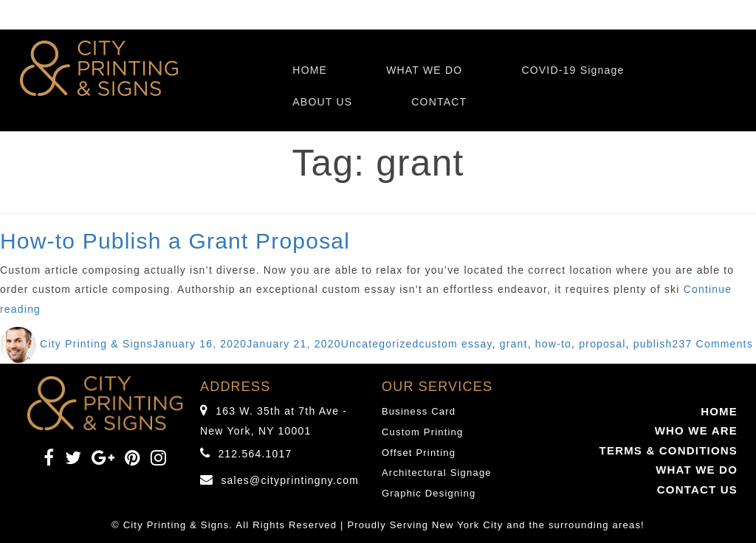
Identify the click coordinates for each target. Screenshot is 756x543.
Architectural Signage (437, 473)
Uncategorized (380, 344)
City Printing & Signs (96, 344)
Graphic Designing (429, 493)
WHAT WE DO (424, 70)
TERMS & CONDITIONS (669, 450)
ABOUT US (322, 102)
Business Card (419, 411)
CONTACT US (697, 490)
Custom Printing (422, 432)
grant (514, 344)
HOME (310, 70)
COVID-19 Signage (573, 70)
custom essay (456, 344)
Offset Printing (419, 453)
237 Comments (713, 344)
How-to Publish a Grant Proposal (175, 241)
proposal (602, 344)
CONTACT (439, 102)
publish (653, 344)
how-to (553, 344)
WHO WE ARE (696, 430)
